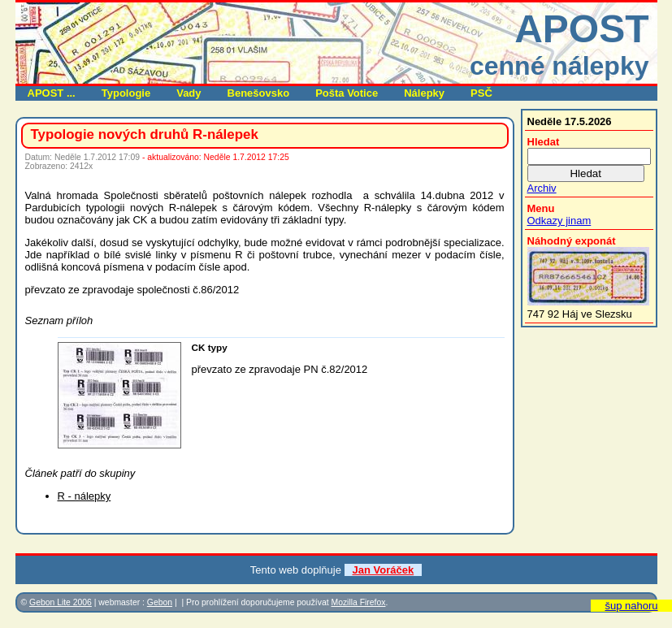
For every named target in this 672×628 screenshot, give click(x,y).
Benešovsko (259, 93)
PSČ (481, 93)
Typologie (126, 93)
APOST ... (52, 93)
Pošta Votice (347, 93)
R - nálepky (85, 496)
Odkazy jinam (559, 221)
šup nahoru (631, 606)
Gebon (160, 602)
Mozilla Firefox (358, 602)
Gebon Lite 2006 (61, 602)
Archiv (542, 188)
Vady (189, 93)
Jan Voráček (384, 570)
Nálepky (424, 93)
